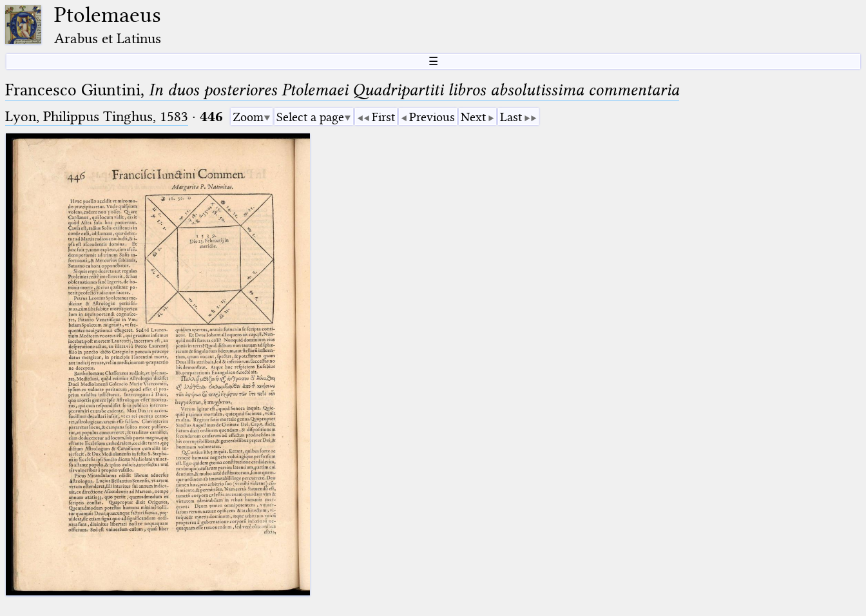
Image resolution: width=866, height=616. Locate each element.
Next (473, 117)
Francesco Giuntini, (342, 90)
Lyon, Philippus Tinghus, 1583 (97, 116)
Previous (432, 117)
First (383, 117)
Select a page (310, 117)
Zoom (248, 117)
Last (511, 117)
